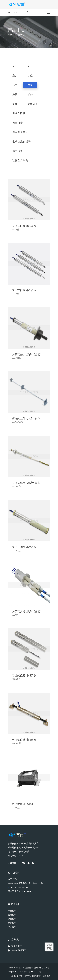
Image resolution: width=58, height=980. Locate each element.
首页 (10, 34)
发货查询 (12, 915)
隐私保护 (37, 976)
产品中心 (20, 34)
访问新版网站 (17, 976)
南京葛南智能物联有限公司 (30, 968)
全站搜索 (12, 927)
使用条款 (47, 976)
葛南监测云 (17, 946)
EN (15, 12)
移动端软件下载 (19, 950)
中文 (10, 12)
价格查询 (12, 919)
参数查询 (12, 923)
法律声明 (28, 976)
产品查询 (12, 911)
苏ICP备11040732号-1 (33, 972)
